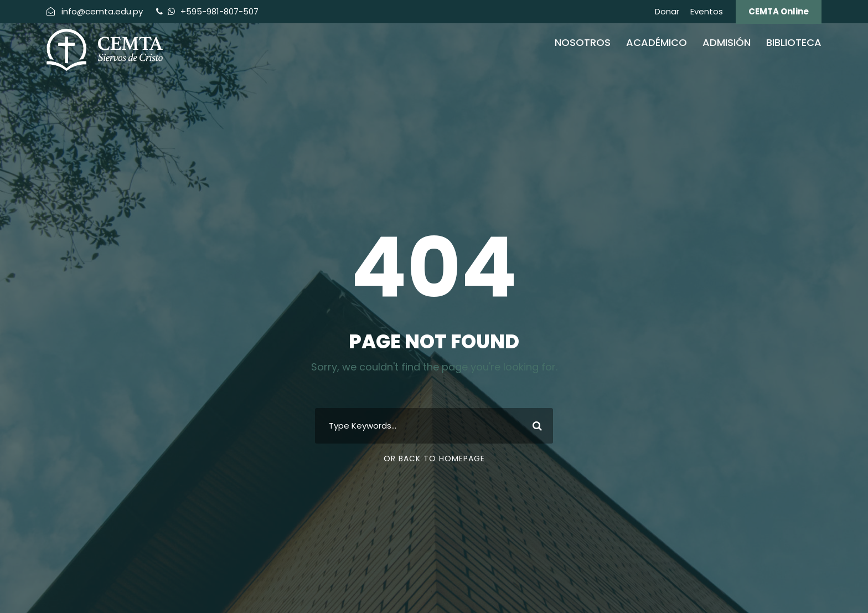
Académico (657, 42)
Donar (667, 11)
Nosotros (583, 42)
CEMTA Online (779, 11)
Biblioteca (794, 42)
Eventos (707, 11)
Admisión (727, 42)
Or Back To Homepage (434, 459)
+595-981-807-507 (218, 11)
